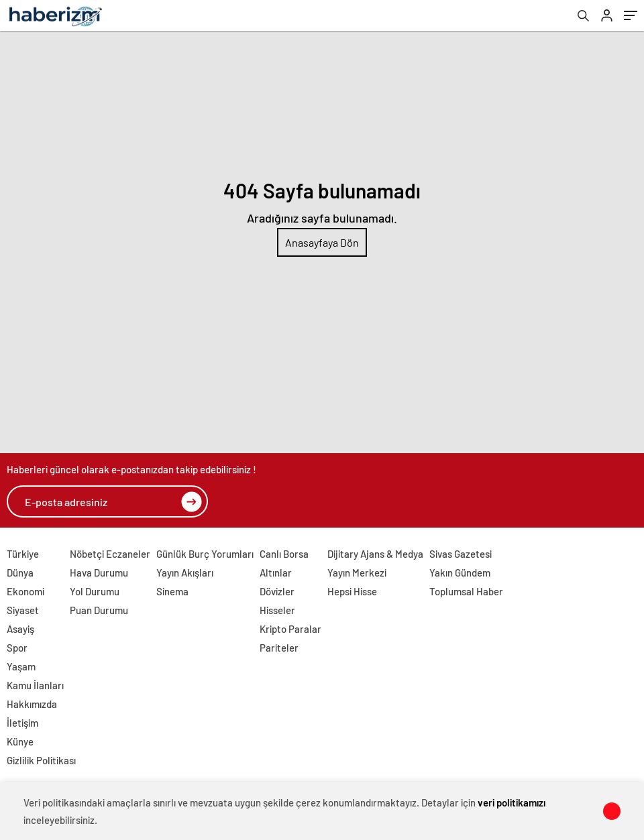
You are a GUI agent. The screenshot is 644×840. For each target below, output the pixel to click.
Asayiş (20, 629)
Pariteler (279, 648)
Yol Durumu (95, 591)
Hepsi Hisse (352, 591)
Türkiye (23, 554)
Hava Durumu (99, 573)
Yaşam (21, 666)
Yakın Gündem (460, 573)
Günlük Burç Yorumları (205, 554)
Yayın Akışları (185, 573)
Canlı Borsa (284, 554)
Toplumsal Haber (466, 591)
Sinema (172, 591)
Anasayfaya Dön (322, 242)
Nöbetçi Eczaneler (110, 554)
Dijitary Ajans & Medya (375, 554)
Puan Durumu (99, 610)
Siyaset (23, 610)
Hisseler (277, 610)
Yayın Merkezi (357, 573)
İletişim (22, 723)
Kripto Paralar (290, 629)
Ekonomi (25, 591)
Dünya (20, 573)
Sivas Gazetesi (461, 554)
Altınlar (276, 573)
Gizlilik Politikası (41, 760)
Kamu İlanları (35, 685)
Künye (20, 741)
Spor (17, 648)
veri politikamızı (512, 802)
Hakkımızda (32, 704)
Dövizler (277, 591)
